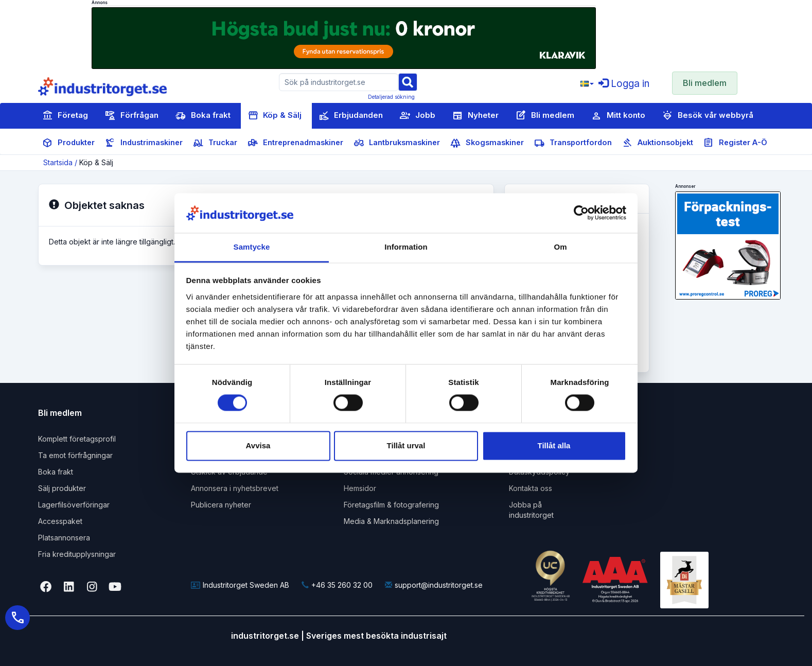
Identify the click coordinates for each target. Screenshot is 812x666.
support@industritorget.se (434, 585)
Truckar (215, 143)
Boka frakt (203, 116)
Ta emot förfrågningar (75, 455)
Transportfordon (573, 143)
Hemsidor (360, 488)
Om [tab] (560, 247)
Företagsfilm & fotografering (391, 505)
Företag (65, 116)
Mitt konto (618, 116)
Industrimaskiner (144, 143)
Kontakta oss (531, 488)
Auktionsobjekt (658, 143)
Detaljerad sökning (391, 97)
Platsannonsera (64, 538)
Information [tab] (406, 247)
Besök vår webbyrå (708, 116)
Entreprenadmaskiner (295, 143)
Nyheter (475, 116)
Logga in (624, 84)
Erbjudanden (351, 116)
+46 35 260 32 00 (337, 585)
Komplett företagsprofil (77, 439)
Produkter (68, 143)
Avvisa (258, 445)
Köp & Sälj (275, 116)
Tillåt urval (406, 445)
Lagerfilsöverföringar (74, 505)
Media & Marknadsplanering (391, 521)
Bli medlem (705, 83)
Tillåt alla (554, 445)
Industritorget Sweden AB (240, 585)
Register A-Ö (735, 143)
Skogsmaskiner (487, 143)
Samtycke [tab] (252, 247)
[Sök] (408, 82)
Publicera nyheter (221, 505)
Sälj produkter (62, 488)
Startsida (58, 162)
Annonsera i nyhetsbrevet (235, 488)
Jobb (418, 116)
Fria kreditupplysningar (77, 554)
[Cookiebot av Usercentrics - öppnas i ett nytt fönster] (581, 213)
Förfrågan (132, 116)
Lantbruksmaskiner (397, 143)
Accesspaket (60, 521)
